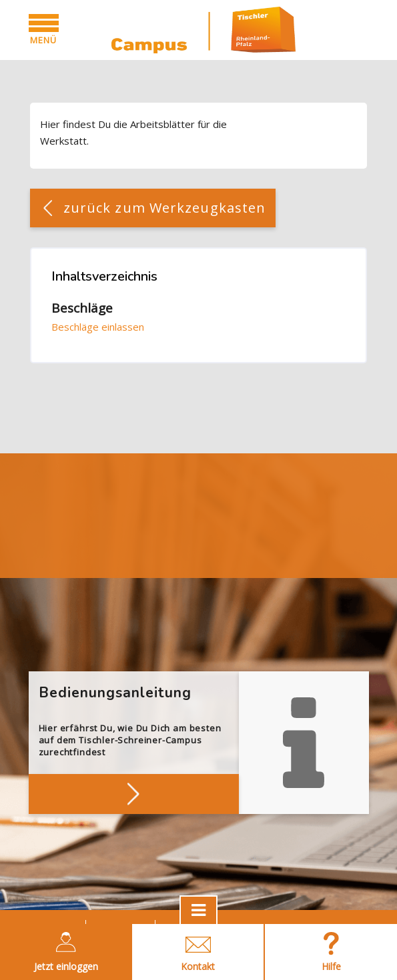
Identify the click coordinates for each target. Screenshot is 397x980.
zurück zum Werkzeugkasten (165, 208)
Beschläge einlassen (98, 327)
